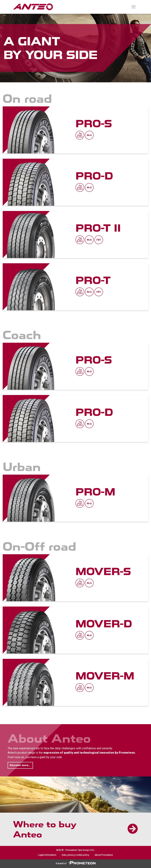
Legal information (47, 855)
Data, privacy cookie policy (75, 855)
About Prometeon (104, 855)
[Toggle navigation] (134, 7)
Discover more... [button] (20, 765)
